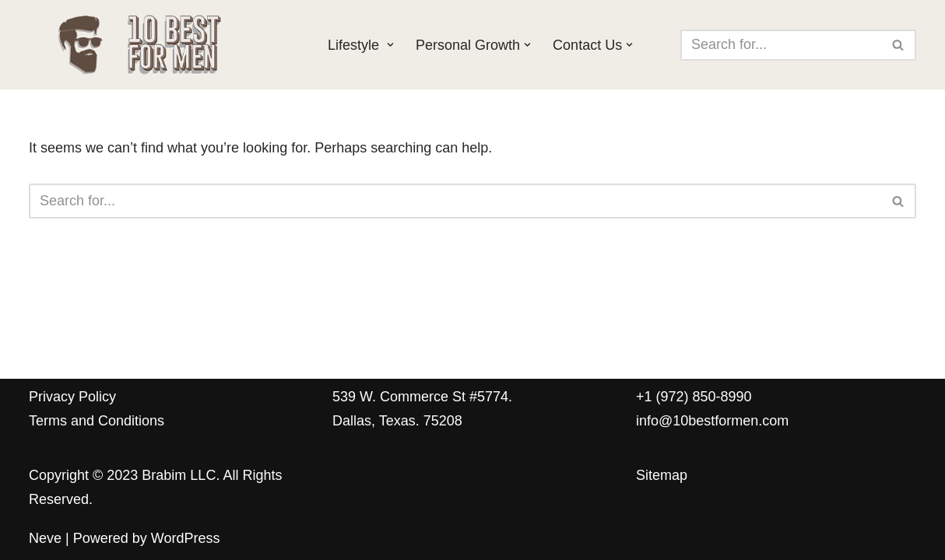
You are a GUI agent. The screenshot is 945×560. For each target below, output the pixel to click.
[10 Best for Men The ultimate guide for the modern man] (165, 45)
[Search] (781, 45)
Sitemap (662, 475)
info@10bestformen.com (712, 421)
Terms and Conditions (97, 421)
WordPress (186, 538)
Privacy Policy (72, 397)
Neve (45, 538)
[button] (390, 45)
